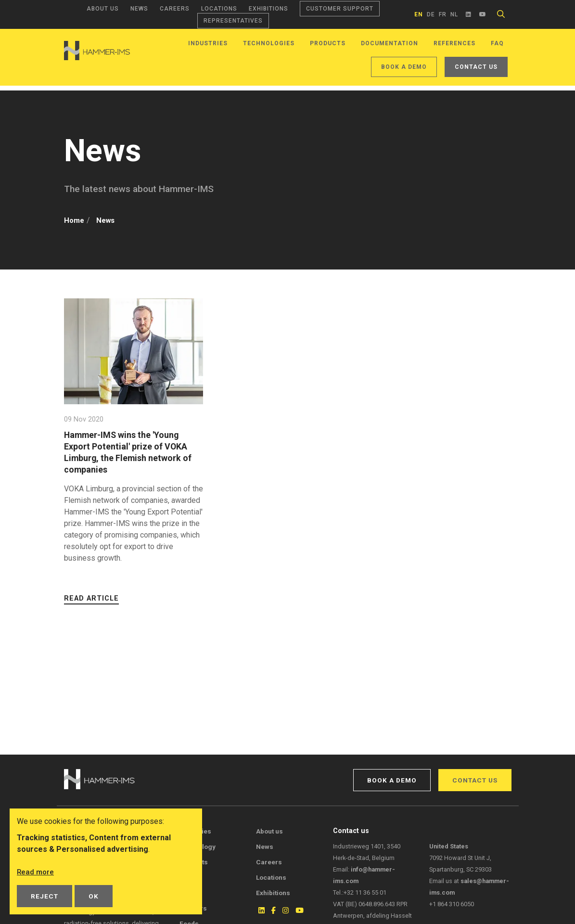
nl (454, 14)
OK (94, 896)
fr (443, 14)
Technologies (269, 43)
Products (328, 43)
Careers (175, 9)
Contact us (476, 67)
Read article (91, 598)
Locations (219, 9)
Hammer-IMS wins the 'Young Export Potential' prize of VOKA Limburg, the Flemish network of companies (133, 452)
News (139, 9)
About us (103, 9)
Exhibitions (268, 9)
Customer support (340, 9)
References (454, 43)
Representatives (233, 21)
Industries (208, 43)
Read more (36, 872)
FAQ (497, 43)
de (431, 14)
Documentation (390, 43)
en (419, 14)
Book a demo (404, 67)
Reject (45, 896)
